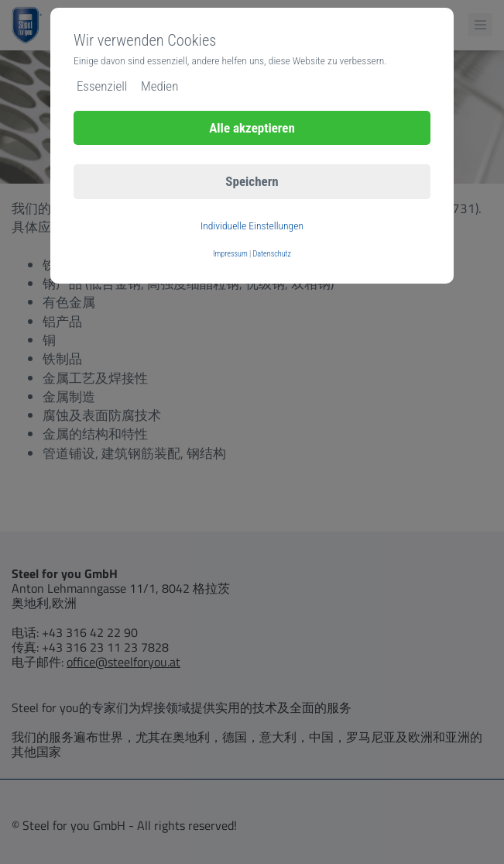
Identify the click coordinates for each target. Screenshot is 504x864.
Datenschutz (272, 254)
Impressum (230, 254)
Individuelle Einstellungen (252, 225)
